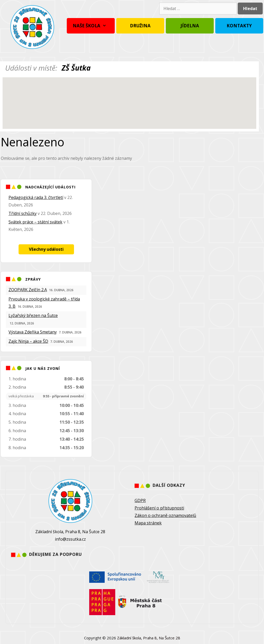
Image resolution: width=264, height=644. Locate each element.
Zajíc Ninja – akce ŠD (28, 341)
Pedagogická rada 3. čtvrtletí (36, 197)
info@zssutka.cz (70, 539)
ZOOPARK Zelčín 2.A (28, 290)
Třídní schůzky (23, 213)
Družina (140, 26)
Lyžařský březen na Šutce (33, 315)
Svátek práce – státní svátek (35, 222)
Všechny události (46, 249)
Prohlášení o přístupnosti (159, 508)
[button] (129, 98)
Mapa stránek (148, 523)
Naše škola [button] (91, 26)
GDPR (140, 500)
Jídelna (190, 26)
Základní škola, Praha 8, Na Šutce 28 (149, 638)
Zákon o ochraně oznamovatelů (165, 515)
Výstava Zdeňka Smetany (33, 332)
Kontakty (239, 26)
